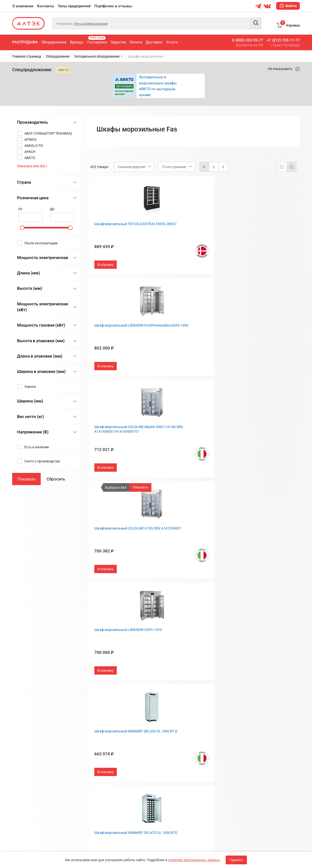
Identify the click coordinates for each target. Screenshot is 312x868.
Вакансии (167, 763)
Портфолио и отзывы (113, 6)
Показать (140, 487)
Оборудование (54, 42)
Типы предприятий (74, 6)
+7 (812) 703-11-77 (283, 40)
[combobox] (134, 167)
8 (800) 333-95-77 (248, 40)
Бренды (77, 42)
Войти (288, 6)
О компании (23, 6)
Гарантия (118, 42)
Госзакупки (97, 40)
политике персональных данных (194, 860)
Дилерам (167, 755)
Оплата (136, 42)
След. (229, 688)
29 (217, 688)
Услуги (172, 42)
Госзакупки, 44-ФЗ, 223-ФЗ (111, 731)
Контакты (46, 6)
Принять (236, 860)
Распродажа (25, 42)
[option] (158, 86)
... (209, 688)
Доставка (154, 42)
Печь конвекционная (91, 24)
